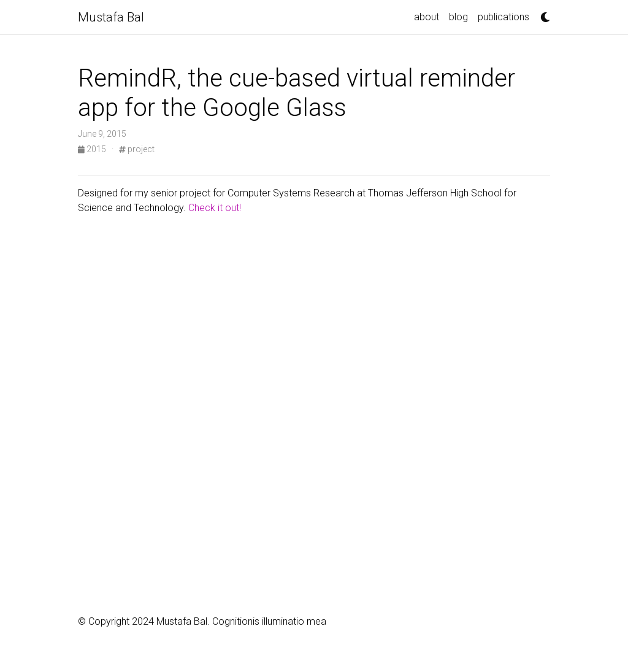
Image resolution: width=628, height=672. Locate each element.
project (137, 149)
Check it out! (215, 208)
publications (504, 17)
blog (458, 17)
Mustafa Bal (111, 17)
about (427, 17)
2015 (93, 149)
